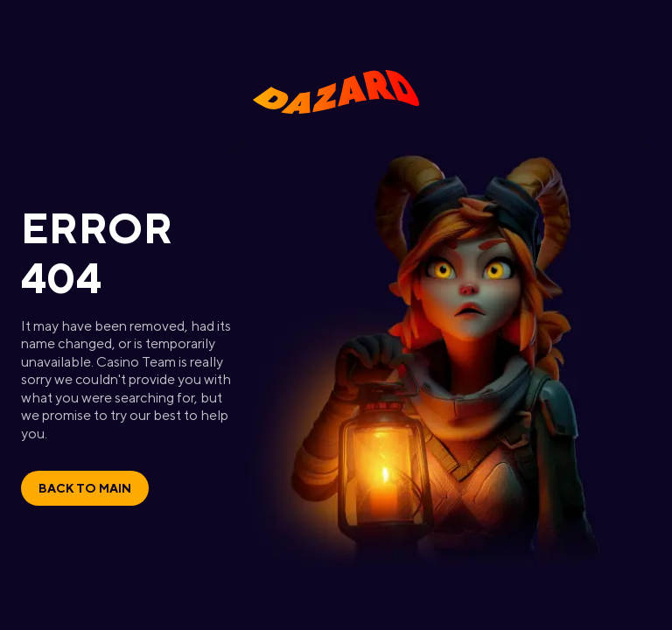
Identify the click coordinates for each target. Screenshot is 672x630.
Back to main (85, 488)
